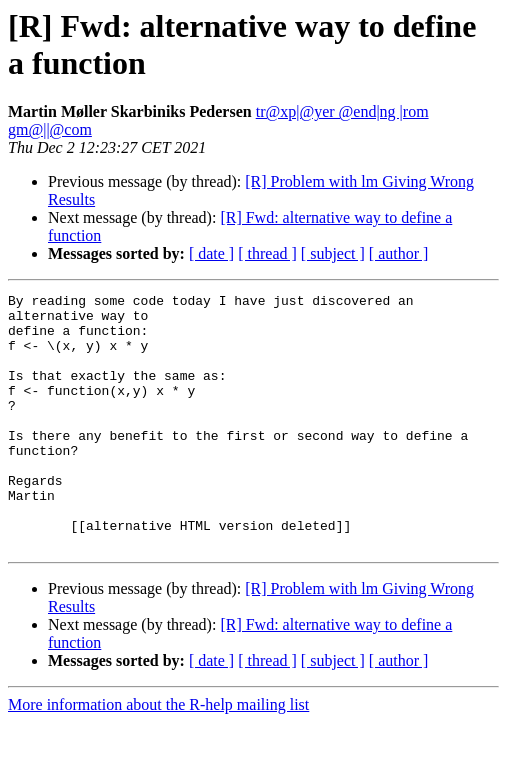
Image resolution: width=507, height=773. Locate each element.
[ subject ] (333, 253)
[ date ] (211, 253)
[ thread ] (267, 253)
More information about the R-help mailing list (158, 755)
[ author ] (399, 253)
